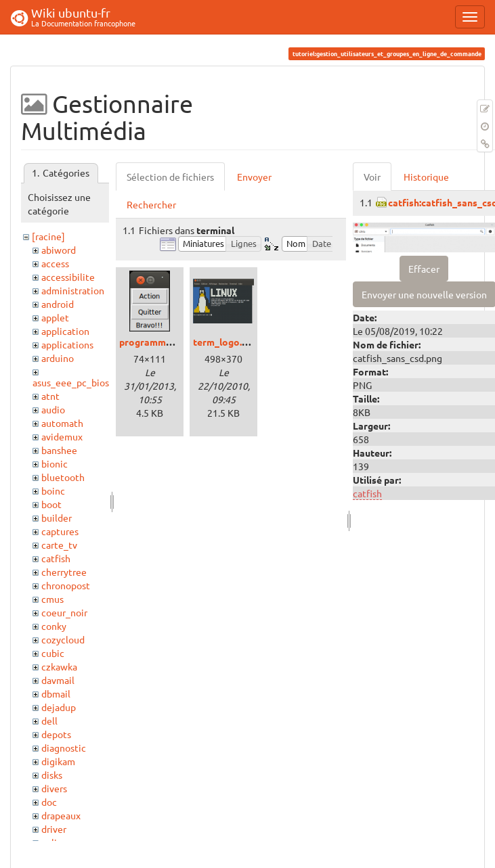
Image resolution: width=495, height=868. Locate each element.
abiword (59, 250)
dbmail (56, 693)
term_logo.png (225, 342)
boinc (53, 490)
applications (67, 344)
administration (73, 290)
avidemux (62, 436)
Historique (426, 177)
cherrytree (64, 572)
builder (57, 518)
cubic (53, 653)
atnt (50, 396)
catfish (56, 558)
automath (62, 423)
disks (52, 775)
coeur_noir (64, 612)
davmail (58, 680)
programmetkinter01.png (175, 342)
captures (60, 531)
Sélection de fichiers (170, 177)
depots (56, 734)
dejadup (59, 707)
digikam (58, 761)
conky (54, 626)
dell (49, 721)
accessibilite (68, 277)
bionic (55, 463)
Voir (372, 177)
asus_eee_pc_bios (71, 382)
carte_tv (59, 545)
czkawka (59, 666)
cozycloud (63, 639)
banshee (59, 450)
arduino (58, 358)
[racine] (48, 236)
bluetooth (63, 477)
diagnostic (64, 748)
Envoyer (254, 177)
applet (55, 317)
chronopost (66, 585)
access (55, 263)
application (65, 331)
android (58, 304)
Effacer (424, 269)
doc (49, 802)
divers (54, 788)
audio (53, 409)
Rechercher (151, 204)
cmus (52, 599)
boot (51, 504)
